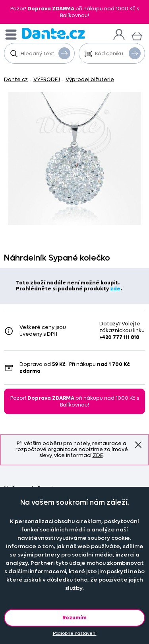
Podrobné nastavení (75, 633)
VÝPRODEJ (47, 79)
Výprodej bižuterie (90, 79)
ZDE (98, 455)
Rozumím (74, 618)
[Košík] (137, 35)
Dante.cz (16, 79)
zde (115, 289)
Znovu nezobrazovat (138, 445)
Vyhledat (64, 53)
